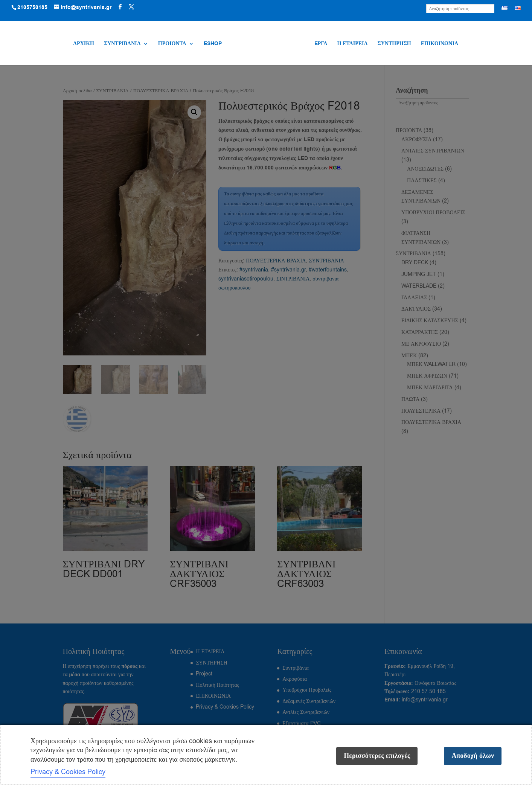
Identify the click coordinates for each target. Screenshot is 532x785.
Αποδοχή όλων (473, 756)
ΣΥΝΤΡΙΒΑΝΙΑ (123, 44)
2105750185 (32, 8)
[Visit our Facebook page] (120, 7)
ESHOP (213, 44)
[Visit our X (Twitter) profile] (131, 7)
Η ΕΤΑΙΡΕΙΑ (351, 44)
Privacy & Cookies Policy (68, 772)
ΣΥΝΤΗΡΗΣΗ (393, 44)
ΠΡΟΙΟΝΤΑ (173, 44)
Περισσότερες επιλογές (377, 756)
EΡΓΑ (320, 44)
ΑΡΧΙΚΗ (84, 44)
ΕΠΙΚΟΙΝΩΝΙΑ (439, 44)
